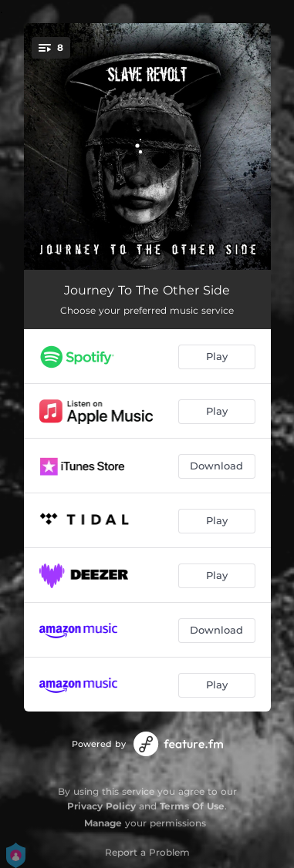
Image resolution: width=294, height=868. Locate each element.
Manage (103, 823)
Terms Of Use (192, 806)
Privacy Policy (101, 806)
